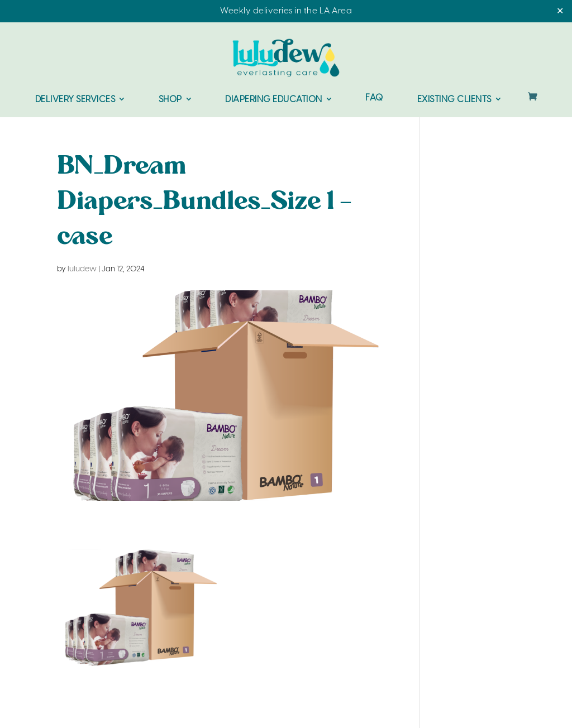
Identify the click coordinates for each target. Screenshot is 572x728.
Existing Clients (454, 100)
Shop (170, 100)
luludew (82, 269)
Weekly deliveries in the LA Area (286, 11)
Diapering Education (274, 100)
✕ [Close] (560, 11)
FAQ (374, 99)
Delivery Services (75, 100)
